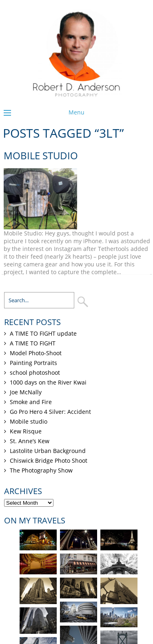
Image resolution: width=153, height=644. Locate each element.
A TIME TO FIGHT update (43, 333)
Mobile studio (41, 155)
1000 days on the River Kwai (48, 382)
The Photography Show (41, 470)
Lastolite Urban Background (48, 451)
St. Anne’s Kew (30, 441)
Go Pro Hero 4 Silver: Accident (50, 412)
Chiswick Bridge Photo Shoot (49, 460)
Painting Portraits (33, 363)
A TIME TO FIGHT (33, 343)
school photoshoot (35, 373)
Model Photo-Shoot (36, 353)
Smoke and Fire (31, 402)
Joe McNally (26, 392)
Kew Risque (26, 431)
